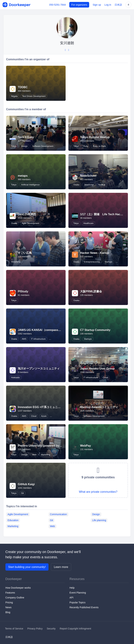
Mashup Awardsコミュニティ (99, 407)
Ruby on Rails (99, 146)
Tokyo (14, 146)
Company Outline (15, 598)
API (71, 598)
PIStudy (23, 291)
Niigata (14, 96)
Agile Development (30, 223)
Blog (8, 612)
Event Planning (78, 593)
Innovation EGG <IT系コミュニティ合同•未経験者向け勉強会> (57, 407)
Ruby (86, 146)
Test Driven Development (34, 96)
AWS (24, 339)
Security (51, 629)
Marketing (46, 455)
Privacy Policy (35, 629)
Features (10, 593)
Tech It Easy (26, 137)
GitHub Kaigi (26, 484)
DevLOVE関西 (27, 214)
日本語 (118, 5)
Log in (108, 5)
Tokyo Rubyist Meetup (95, 137)
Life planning (99, 520)
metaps (23, 176)
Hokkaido (15, 378)
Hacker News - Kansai (95, 253)
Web (34, 455)
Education (13, 520)
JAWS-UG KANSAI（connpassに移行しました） (49, 330)
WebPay (85, 446)
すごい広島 (25, 253)
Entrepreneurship (92, 262)
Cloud (105, 378)
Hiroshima (16, 262)
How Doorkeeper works (18, 588)
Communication (58, 514)
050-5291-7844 (57, 5)
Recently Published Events (84, 607)
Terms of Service (14, 629)
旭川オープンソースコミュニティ (39, 369)
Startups (108, 262)
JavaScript (89, 185)
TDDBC (23, 87)
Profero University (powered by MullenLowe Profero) (53, 446)
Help (72, 588)
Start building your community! (27, 567)
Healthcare (88, 223)
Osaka (76, 185)
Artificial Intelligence (30, 185)
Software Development (43, 146)
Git (22, 493)
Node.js (102, 185)
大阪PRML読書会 (91, 291)
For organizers (79, 5)
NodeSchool (88, 176)
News (8, 607)
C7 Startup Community (95, 330)
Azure (44, 416)
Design (24, 146)
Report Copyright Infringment (75, 629)
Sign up (97, 5)
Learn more (61, 567)
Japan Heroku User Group (97, 369)
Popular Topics (77, 602)
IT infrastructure (38, 339)
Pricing (9, 602)
